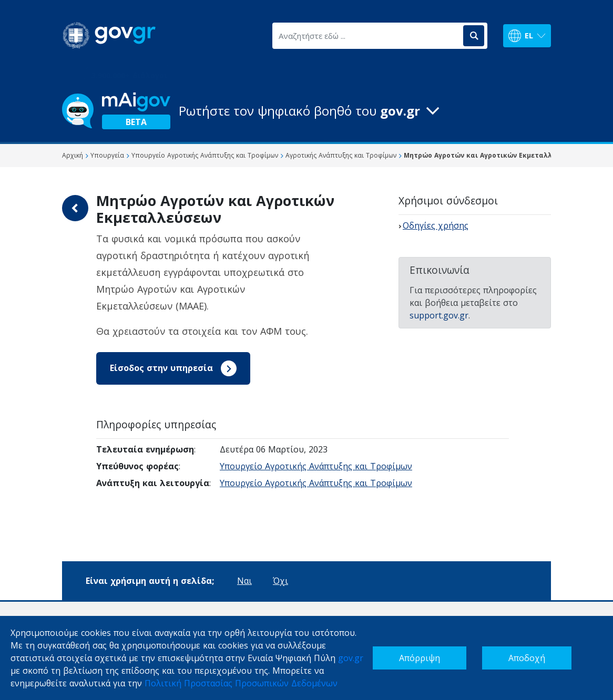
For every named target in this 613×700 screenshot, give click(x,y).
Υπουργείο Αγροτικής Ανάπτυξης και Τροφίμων (316, 466)
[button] (306, 111)
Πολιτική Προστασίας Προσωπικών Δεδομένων (241, 683)
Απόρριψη (420, 658)
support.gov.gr (439, 315)
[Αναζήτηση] (474, 36)
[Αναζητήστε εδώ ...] (367, 36)
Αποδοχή (527, 658)
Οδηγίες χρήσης (436, 225)
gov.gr (351, 658)
